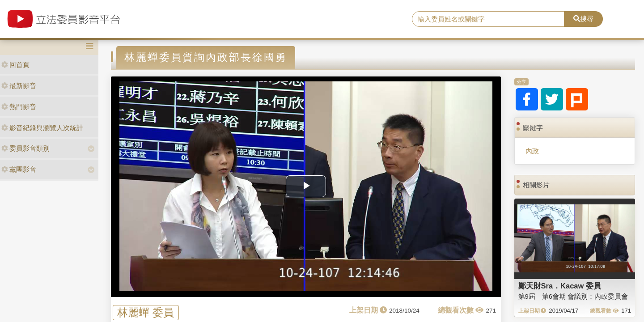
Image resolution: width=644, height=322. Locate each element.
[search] (488, 19)
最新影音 (19, 86)
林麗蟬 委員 (146, 312)
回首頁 (15, 65)
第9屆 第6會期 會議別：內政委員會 (573, 296)
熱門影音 (19, 107)
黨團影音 (19, 169)
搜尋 (583, 19)
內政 (532, 151)
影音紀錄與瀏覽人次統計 (42, 128)
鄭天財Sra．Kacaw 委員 (560, 286)
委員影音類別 (25, 148)
